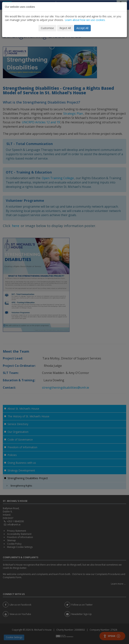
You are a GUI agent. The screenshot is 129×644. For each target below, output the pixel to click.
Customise (47, 28)
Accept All (82, 28)
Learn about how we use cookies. (85, 20)
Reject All (65, 28)
